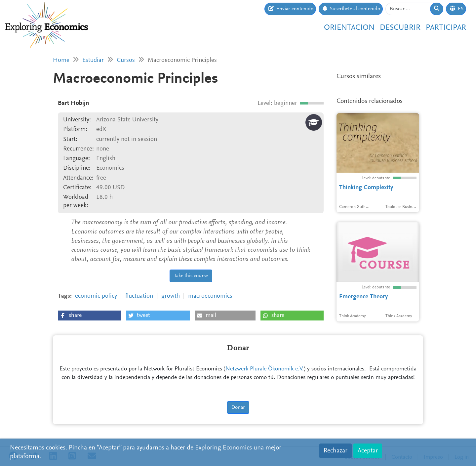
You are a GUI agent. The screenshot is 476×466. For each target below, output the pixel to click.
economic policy (96, 296)
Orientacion (349, 28)
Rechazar (336, 451)
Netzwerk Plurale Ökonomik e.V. (265, 369)
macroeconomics (210, 296)
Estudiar (93, 60)
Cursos (126, 60)
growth (171, 296)
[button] (89, 316)
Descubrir (400, 28)
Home (61, 60)
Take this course (191, 276)
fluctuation (139, 296)
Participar (446, 28)
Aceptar (368, 451)
